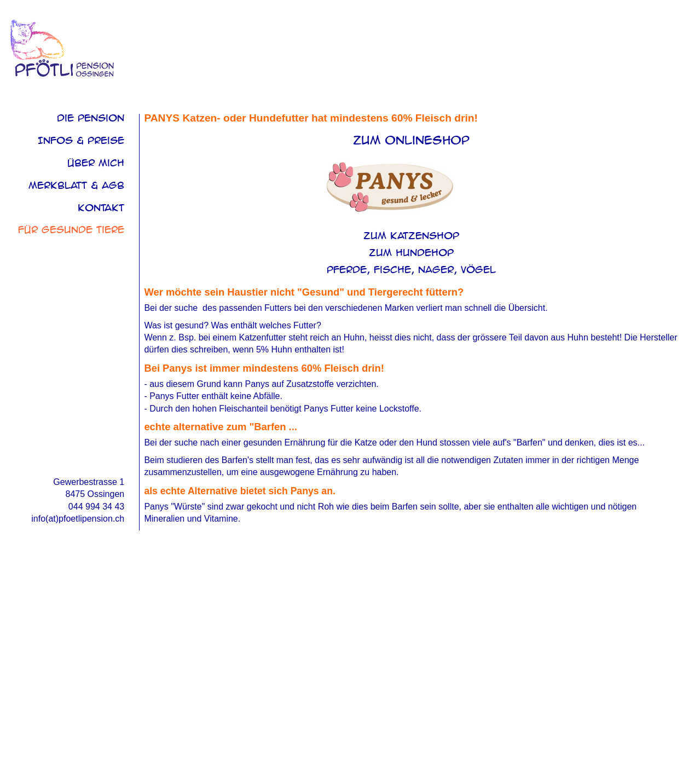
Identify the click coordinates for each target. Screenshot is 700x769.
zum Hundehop (411, 253)
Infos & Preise (81, 140)
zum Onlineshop (411, 140)
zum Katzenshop (411, 236)
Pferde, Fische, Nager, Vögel (411, 270)
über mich (96, 163)
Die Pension (91, 118)
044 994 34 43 (96, 507)
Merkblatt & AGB (76, 185)
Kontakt (101, 208)
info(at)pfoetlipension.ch (78, 519)
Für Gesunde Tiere (71, 230)
